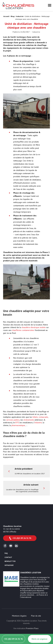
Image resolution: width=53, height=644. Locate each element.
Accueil (6, 16)
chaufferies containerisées (23, 330)
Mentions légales (19, 616)
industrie (38, 423)
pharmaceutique (18, 425)
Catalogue (9, 565)
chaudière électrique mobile (34, 327)
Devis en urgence (40, 639)
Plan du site (36, 616)
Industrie (20, 16)
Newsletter (10, 561)
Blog (13, 16)
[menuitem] (19, 616)
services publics (13, 420)
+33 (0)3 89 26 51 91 (20, 538)
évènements (29, 420)
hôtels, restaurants (40, 417)
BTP (17, 423)
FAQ (6, 553)
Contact (8, 557)
